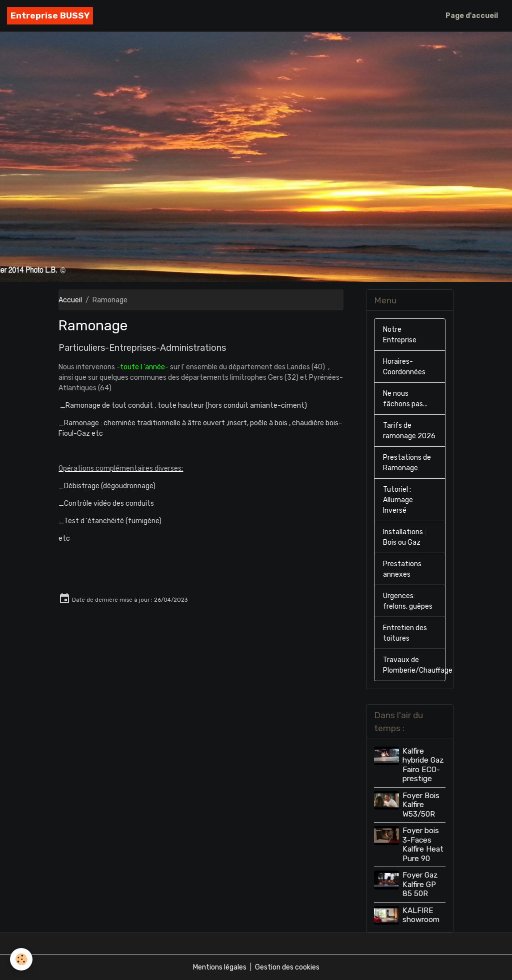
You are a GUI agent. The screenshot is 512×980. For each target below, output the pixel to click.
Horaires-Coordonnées (404, 367)
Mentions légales (220, 967)
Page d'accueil (472, 16)
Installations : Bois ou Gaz (404, 537)
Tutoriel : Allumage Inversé (398, 500)
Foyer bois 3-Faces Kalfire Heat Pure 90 (423, 844)
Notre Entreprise (400, 335)
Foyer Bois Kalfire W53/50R (421, 805)
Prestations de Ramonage (407, 463)
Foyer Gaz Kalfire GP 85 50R (420, 884)
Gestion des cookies (287, 967)
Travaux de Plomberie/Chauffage (414, 665)
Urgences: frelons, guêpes (408, 601)
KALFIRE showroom (421, 915)
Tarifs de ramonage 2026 (409, 431)
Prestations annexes (402, 569)
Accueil (70, 300)
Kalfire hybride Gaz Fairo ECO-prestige (423, 765)
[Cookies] (21, 959)
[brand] (50, 16)
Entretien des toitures (405, 633)
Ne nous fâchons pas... (405, 399)
